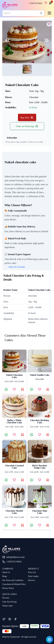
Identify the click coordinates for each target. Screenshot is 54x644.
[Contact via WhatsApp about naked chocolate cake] (6, 389)
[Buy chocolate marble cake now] (23, 525)
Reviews (32, 580)
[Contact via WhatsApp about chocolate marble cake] (6, 525)
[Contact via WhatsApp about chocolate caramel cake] (6, 480)
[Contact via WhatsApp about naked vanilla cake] (32, 389)
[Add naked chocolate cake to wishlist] (14, 389)
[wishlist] (46, 3)
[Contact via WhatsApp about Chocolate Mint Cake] (32, 525)
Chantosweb (15, 637)
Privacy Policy (8, 588)
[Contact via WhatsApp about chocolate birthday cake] (32, 435)
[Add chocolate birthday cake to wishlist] (40, 435)
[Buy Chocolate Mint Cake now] (48, 525)
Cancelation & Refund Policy (14, 584)
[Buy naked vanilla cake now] (48, 389)
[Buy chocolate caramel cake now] (23, 480)
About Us (6, 572)
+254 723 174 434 (16, 267)
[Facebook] (15, 619)
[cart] (50, 3)
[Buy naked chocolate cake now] (23, 389)
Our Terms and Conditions (13, 580)
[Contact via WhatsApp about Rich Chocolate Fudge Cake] (32, 480)
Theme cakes (7, 606)
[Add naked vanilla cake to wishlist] (40, 389)
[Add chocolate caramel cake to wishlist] (14, 480)
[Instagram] (10, 619)
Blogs (5, 576)
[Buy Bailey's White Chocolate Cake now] (23, 435)
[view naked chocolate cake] (49, 24)
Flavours (6, 598)
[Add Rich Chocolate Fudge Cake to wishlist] (40, 480)
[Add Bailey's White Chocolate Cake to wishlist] (14, 435)
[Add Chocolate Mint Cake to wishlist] (40, 525)
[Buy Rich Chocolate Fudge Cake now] (48, 480)
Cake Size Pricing (9, 602)
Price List (32, 572)
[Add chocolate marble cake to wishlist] (14, 525)
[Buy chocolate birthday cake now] (48, 435)
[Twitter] (4, 619)
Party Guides (33, 576)
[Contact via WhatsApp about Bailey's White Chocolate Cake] (6, 435)
